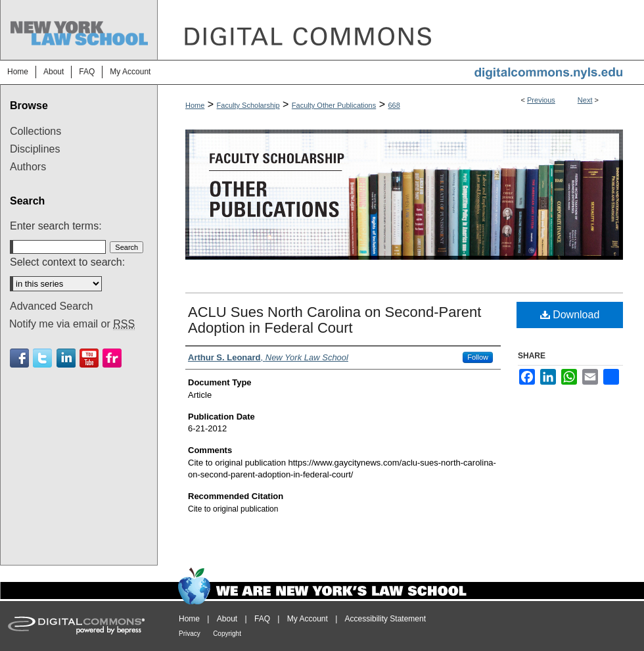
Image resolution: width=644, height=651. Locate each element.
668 (394, 105)
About (227, 619)
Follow (478, 357)
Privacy (190, 634)
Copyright (227, 634)
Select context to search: (67, 262)
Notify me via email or (72, 324)
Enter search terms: (56, 226)
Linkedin (66, 358)
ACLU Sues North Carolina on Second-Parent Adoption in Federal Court (334, 320)
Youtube (89, 358)
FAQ (262, 619)
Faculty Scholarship (248, 105)
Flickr (112, 358)
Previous (541, 100)
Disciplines (35, 149)
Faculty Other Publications (334, 105)
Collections (35, 131)
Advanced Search (51, 306)
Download (570, 315)
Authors (28, 167)
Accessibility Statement (385, 619)
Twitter (42, 358)
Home (195, 105)
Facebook (19, 358)
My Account (308, 619)
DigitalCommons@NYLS (401, 30)
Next (585, 100)
